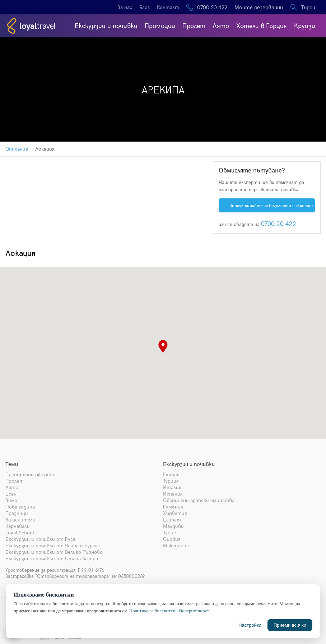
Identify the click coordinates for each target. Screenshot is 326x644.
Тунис (169, 532)
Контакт (168, 7)
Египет (172, 519)
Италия (172, 487)
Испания (173, 494)
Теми (12, 464)
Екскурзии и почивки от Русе (40, 539)
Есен (11, 494)
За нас (125, 7)
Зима (11, 500)
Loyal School (20, 532)
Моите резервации (259, 7)
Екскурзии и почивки (106, 25)
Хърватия (175, 513)
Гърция (171, 474)
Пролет (194, 25)
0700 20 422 (212, 7)
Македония (176, 545)
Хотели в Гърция (262, 25)
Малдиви (173, 526)
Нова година (20, 507)
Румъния (173, 507)
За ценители (20, 519)
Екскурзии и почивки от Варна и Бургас (53, 545)
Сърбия (172, 539)
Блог (145, 7)
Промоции (160, 25)
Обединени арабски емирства (199, 500)
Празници (17, 513)
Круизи (305, 25)
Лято (221, 25)
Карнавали (18, 526)
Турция (171, 481)
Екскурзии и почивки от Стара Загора (52, 558)
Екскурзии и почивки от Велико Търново (54, 552)
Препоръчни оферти (30, 474)
